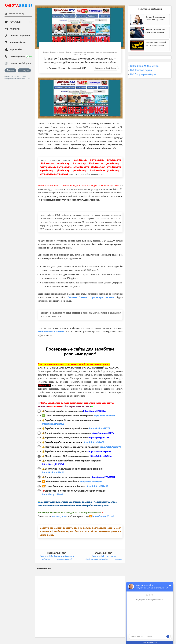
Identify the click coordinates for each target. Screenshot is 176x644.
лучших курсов (59, 516)
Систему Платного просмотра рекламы (91, 297)
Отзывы (62, 68)
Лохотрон (53, 68)
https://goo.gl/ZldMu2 (53, 424)
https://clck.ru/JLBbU (53, 472)
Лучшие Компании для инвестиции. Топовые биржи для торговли (155, 31)
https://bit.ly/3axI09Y (110, 447)
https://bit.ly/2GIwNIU (53, 494)
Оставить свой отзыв (107, 68)
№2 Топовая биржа (141, 70)
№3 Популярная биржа (143, 74)
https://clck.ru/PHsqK (97, 486)
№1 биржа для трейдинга (144, 66)
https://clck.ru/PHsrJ (104, 416)
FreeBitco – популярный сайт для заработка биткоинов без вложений (156, 44)
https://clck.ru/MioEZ (93, 442)
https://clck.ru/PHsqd (91, 482)
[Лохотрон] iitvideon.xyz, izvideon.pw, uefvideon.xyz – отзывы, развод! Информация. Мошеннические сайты (57, 559)
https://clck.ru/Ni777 (100, 428)
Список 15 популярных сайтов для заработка (155, 18)
